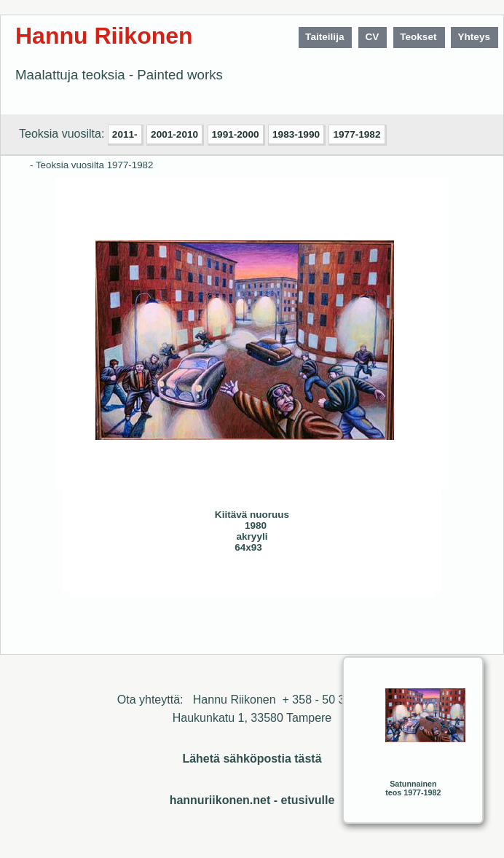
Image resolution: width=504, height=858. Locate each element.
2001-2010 (174, 134)
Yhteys (474, 37)
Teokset (418, 37)
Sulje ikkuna (388, 580)
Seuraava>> (188, 580)
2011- (125, 134)
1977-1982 (357, 134)
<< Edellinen (159, 580)
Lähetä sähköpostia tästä (252, 759)
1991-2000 (236, 134)
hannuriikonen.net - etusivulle (252, 800)
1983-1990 (296, 134)
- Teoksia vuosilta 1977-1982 (91, 165)
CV (372, 37)
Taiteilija (324, 37)
